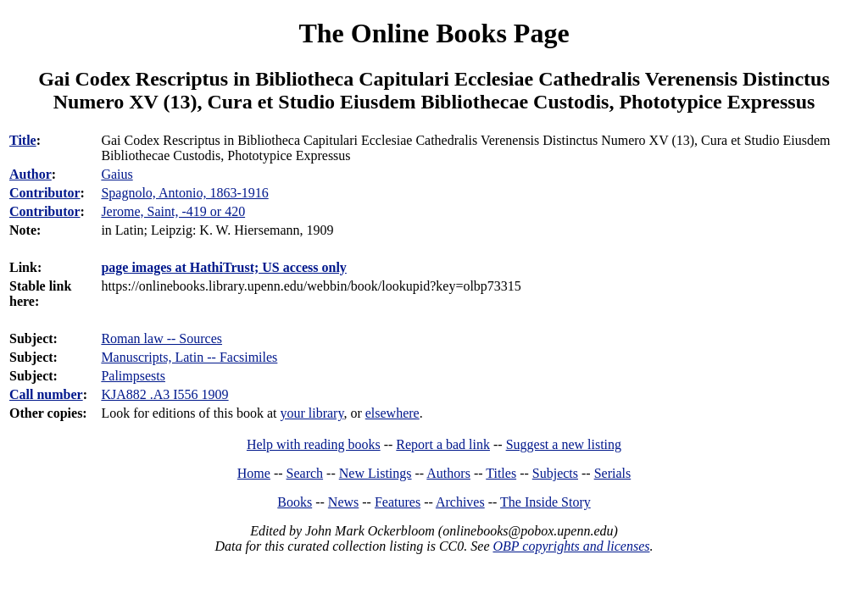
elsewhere (392, 413)
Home (254, 473)
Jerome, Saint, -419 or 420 (173, 211)
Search (305, 473)
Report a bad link (443, 444)
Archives (460, 502)
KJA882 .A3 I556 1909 (164, 394)
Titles (501, 473)
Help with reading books (314, 444)
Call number (46, 394)
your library (312, 413)
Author (31, 174)
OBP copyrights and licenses (571, 546)
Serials (613, 473)
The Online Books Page (434, 33)
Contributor (45, 193)
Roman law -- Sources (161, 338)
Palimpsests (133, 376)
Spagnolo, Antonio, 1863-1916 (184, 193)
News (343, 502)
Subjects (555, 473)
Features (398, 502)
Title (23, 140)
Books (295, 502)
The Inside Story (545, 502)
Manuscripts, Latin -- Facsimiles (189, 357)
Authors (448, 473)
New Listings (376, 473)
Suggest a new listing (564, 444)
